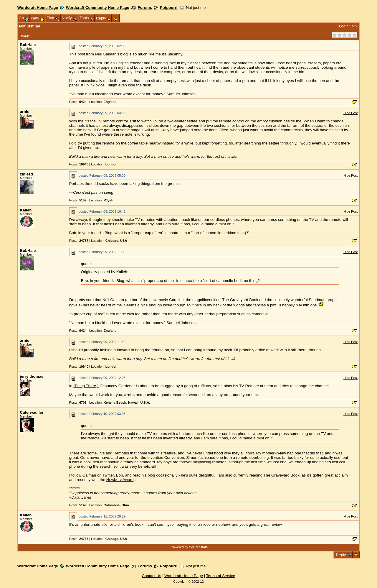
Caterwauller (32, 412)
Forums (145, 8)
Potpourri (169, 8)
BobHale (28, 45)
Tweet (24, 36)
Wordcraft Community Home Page (98, 8)
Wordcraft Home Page (38, 8)
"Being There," (86, 386)
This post (77, 54)
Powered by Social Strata (189, 547)
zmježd (27, 174)
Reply (341, 555)
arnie (25, 112)
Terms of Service (221, 576)
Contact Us (152, 576)
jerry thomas (32, 376)
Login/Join (348, 26)
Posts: (78, 102)
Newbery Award (120, 480)
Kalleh (26, 210)
